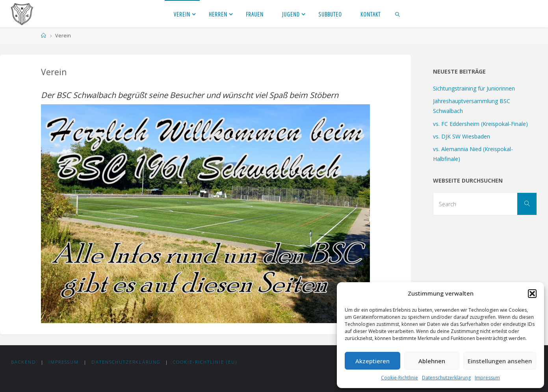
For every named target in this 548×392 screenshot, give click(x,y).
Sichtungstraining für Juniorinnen (474, 88)
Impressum (487, 378)
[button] (532, 294)
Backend (24, 362)
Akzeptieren (372, 361)
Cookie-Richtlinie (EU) (205, 362)
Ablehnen (432, 361)
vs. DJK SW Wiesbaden (462, 136)
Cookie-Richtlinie (399, 378)
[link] (398, 14)
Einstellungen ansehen (500, 361)
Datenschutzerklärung (446, 378)
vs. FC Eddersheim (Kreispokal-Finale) (480, 124)
